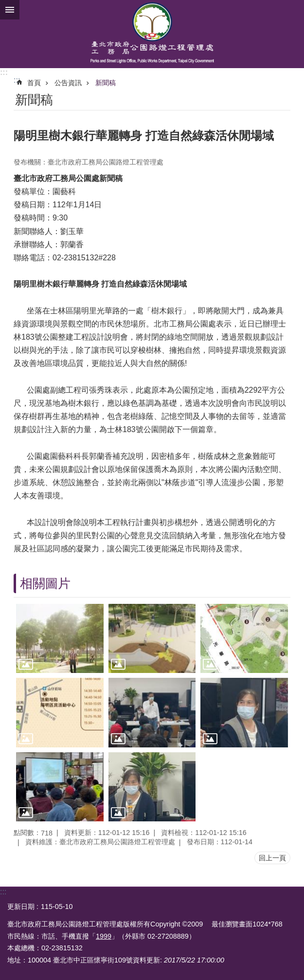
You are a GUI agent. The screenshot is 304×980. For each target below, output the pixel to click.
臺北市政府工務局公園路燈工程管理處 (152, 34)
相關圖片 (45, 583)
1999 (104, 936)
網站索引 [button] (10, 10)
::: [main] (17, 80)
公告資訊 (68, 83)
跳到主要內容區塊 (5, 5)
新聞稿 (106, 83)
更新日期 (21, 907)
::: (4, 72)
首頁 (34, 83)
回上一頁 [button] (272, 858)
